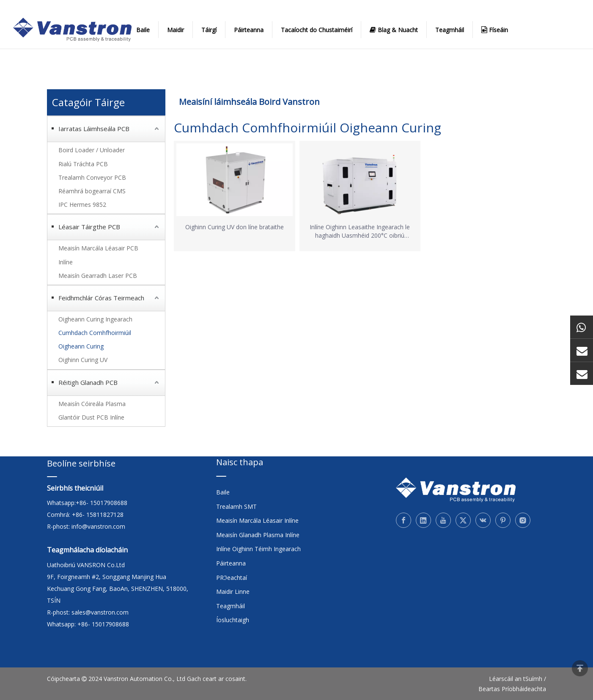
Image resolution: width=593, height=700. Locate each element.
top (580, 668)
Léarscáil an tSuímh (516, 679)
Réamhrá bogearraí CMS (92, 191)
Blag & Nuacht (394, 30)
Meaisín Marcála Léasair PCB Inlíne (98, 255)
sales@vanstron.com (101, 612)
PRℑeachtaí (232, 578)
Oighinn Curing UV (83, 360)
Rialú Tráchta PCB (83, 164)
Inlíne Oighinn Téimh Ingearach (258, 549)
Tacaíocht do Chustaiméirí (317, 30)
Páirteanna (249, 30)
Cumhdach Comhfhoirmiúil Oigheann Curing (95, 339)
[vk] (483, 520)
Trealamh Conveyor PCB (92, 177)
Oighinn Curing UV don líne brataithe (235, 227)
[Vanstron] (456, 490)
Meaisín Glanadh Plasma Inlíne (258, 535)
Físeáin (495, 30)
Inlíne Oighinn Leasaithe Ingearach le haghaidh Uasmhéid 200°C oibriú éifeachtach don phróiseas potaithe (360, 231)
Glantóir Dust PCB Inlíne (91, 417)
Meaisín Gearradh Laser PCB (98, 276)
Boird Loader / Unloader (92, 150)
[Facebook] (404, 520)
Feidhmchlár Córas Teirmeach (101, 298)
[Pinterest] (503, 520)
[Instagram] (523, 520)
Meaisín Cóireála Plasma (92, 404)
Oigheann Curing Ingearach (95, 319)
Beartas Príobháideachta (512, 689)
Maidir (176, 30)
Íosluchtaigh (233, 620)
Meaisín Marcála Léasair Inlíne (257, 520)
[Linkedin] (423, 520)
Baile (143, 30)
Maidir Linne (233, 592)
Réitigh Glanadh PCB (88, 382)
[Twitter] (463, 520)
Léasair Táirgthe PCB (89, 227)
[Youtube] (443, 520)
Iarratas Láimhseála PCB (94, 129)
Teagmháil (450, 30)
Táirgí (209, 30)
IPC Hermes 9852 (82, 205)
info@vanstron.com (98, 526)
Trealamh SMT (236, 506)
